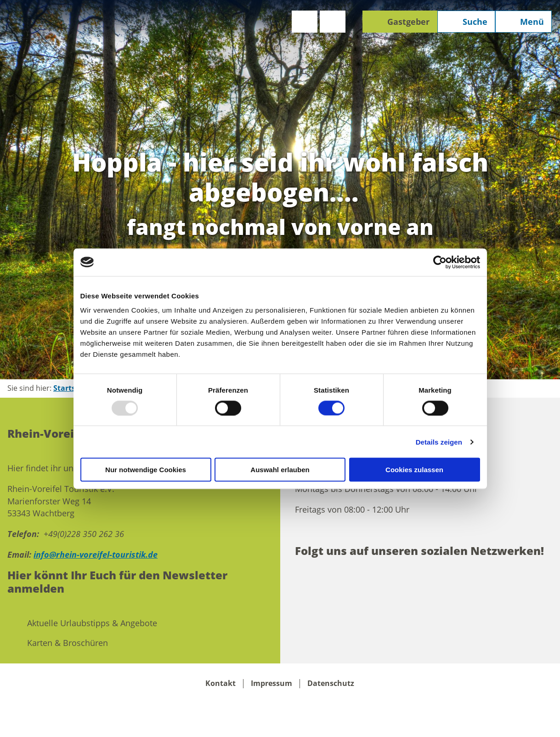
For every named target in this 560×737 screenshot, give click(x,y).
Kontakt (221, 683)
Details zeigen (439, 442)
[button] (305, 22)
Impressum (272, 683)
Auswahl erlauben (280, 470)
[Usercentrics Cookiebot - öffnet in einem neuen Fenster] (440, 262)
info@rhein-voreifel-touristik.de (96, 554)
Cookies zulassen (414, 470)
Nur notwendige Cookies (146, 470)
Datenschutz (331, 683)
